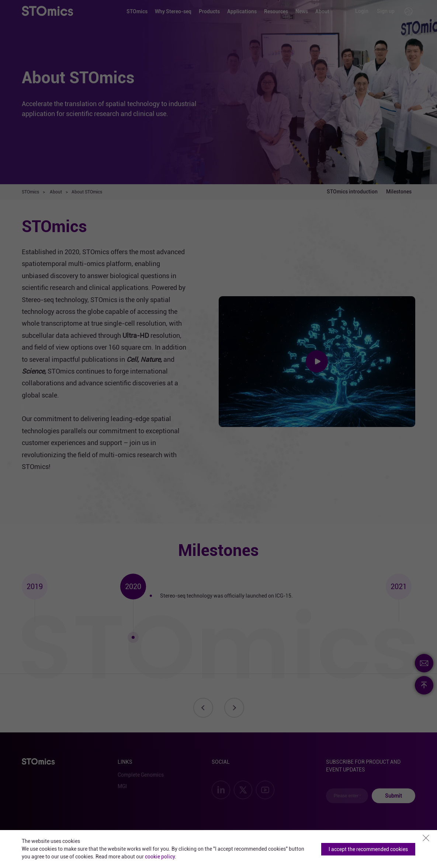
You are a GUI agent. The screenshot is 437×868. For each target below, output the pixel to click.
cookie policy (160, 857)
